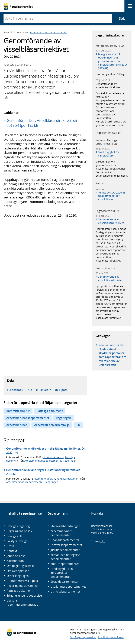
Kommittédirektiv (18, 411)
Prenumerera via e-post (22, 581)
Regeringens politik (19, 531)
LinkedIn (45, 390)
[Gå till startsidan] (18, 6)
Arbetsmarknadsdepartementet (49, 32)
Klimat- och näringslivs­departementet (66, 557)
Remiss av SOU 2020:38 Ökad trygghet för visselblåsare (112, 196)
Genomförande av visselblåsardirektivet (108, 86)
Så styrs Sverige (17, 541)
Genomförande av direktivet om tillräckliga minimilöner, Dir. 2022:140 (46, 450)
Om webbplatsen (18, 571)
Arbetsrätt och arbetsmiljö (52, 425)
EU (78, 425)
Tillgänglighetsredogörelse (24, 596)
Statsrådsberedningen (65, 526)
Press (10, 546)
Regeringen (63, 418)
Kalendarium (15, 561)
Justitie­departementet (65, 550)
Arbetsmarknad (17, 425)
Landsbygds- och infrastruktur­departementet (62, 573)
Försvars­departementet (66, 545)
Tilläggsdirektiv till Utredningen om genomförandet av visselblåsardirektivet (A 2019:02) (112, 61)
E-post (63, 390)
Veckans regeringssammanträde (22, 602)
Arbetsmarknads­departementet (62, 533)
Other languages (18, 576)
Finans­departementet (65, 540)
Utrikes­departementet (65, 591)
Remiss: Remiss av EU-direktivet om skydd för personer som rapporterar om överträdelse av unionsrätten (112, 355)
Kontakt (12, 551)
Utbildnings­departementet (68, 587)
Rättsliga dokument (50, 411)
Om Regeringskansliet (21, 566)
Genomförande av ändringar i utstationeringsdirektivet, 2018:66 (43, 472)
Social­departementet (64, 582)
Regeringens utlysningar (23, 586)
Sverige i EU (14, 536)
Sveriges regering (18, 526)
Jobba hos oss (16, 556)
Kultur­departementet (65, 564)
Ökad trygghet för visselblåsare (109, 154)
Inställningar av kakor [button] (111, 637)
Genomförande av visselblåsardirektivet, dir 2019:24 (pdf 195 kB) (42, 123)
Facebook (17, 390)
